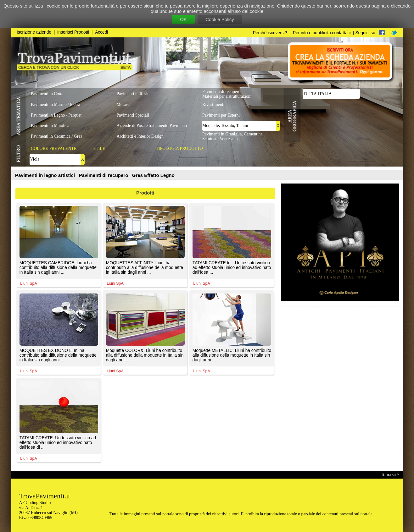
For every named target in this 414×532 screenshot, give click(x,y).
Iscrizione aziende (34, 32)
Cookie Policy (220, 19)
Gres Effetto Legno (153, 175)
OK (183, 19)
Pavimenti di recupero (104, 175)
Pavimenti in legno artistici (46, 175)
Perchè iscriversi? (270, 33)
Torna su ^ (390, 475)
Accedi (101, 32)
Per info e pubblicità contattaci (322, 33)
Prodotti (145, 193)
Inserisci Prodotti (73, 32)
